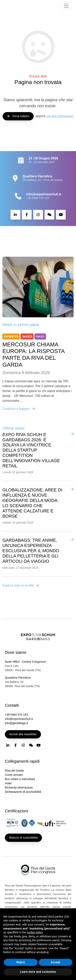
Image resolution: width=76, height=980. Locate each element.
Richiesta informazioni (19, 788)
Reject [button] (21, 962)
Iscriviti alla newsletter (23, 734)
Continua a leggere (19, 409)
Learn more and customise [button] (38, 972)
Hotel (8, 783)
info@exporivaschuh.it (19, 719)
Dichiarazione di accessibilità (23, 792)
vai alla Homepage (60, 116)
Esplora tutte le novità (21, 585)
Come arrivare (14, 775)
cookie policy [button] (35, 932)
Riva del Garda (14, 771)
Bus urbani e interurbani (20, 779)
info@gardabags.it (16, 723)
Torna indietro (18, 116)
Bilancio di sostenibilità (23, 838)
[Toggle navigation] (66, 6)
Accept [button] (55, 962)
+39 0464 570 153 (38, 198)
